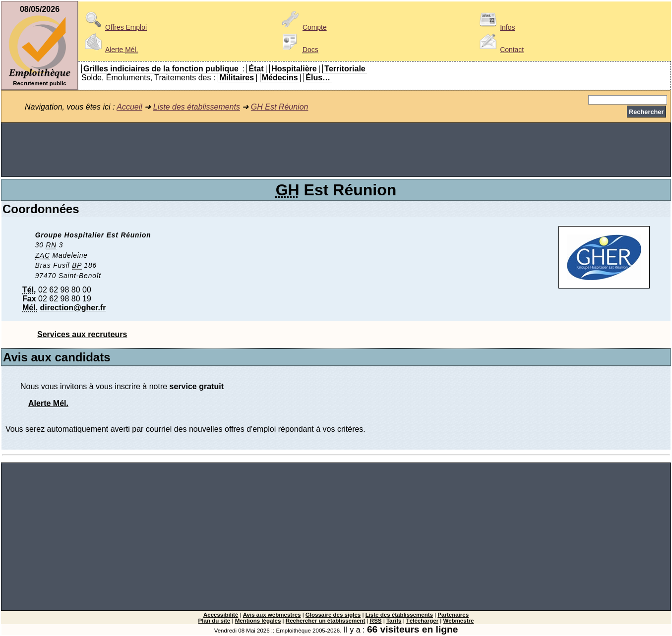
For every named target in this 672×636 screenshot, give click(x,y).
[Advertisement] (336, 150)
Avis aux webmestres (272, 615)
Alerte (110, 50)
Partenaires (453, 615)
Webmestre (459, 621)
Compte (303, 27)
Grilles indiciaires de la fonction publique (161, 69)
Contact (500, 50)
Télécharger (422, 621)
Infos (495, 27)
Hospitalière (294, 69)
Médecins (280, 78)
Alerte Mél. (48, 403)
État (256, 69)
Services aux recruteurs (82, 334)
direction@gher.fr (73, 308)
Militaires (237, 78)
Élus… (318, 78)
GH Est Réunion (280, 107)
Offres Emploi (114, 27)
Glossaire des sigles (333, 615)
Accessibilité (221, 615)
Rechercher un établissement (326, 621)
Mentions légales (258, 621)
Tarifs (394, 621)
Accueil (129, 107)
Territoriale (345, 69)
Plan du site (214, 621)
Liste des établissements (197, 107)
